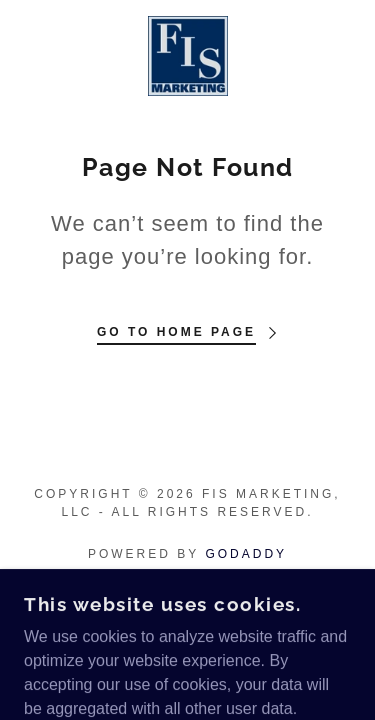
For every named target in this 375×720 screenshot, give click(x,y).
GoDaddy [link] (246, 554)
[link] (188, 56)
